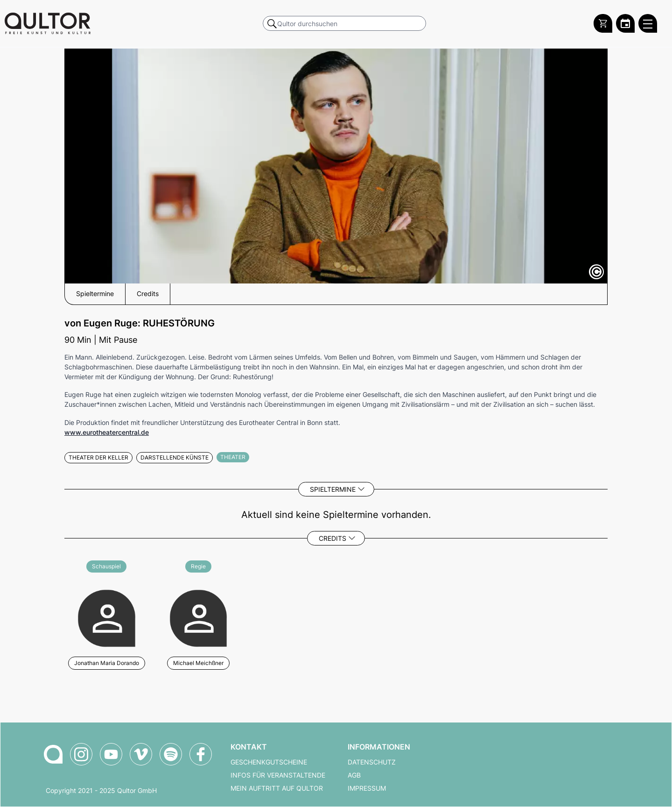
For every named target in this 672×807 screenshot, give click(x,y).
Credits (332, 538)
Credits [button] (148, 294)
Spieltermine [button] (95, 294)
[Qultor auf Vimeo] (141, 754)
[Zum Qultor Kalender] (625, 23)
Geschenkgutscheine (269, 762)
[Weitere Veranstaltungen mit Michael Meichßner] (199, 617)
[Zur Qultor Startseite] (48, 23)
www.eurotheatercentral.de (107, 432)
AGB (354, 775)
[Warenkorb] (603, 23)
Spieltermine (333, 489)
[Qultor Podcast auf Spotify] (171, 754)
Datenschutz (372, 762)
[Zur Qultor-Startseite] (53, 754)
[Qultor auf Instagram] (81, 754)
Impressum (367, 788)
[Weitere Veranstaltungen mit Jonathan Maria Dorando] (107, 617)
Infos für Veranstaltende (278, 775)
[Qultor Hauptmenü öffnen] (648, 23)
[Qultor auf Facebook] (201, 754)
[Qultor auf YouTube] (111, 754)
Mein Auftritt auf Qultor (277, 788)
